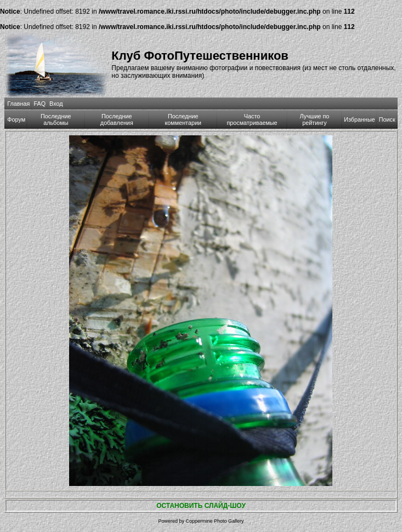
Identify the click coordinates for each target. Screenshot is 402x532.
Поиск (387, 119)
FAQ (39, 104)
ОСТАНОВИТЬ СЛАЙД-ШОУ (201, 506)
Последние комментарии (183, 119)
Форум (16, 119)
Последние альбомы (56, 119)
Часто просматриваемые (252, 119)
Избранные (359, 119)
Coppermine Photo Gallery (214, 521)
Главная (18, 104)
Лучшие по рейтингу (315, 119)
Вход (56, 104)
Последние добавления (117, 119)
